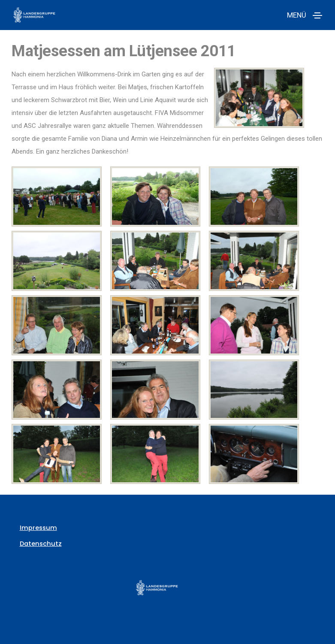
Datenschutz (39, 544)
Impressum (37, 528)
